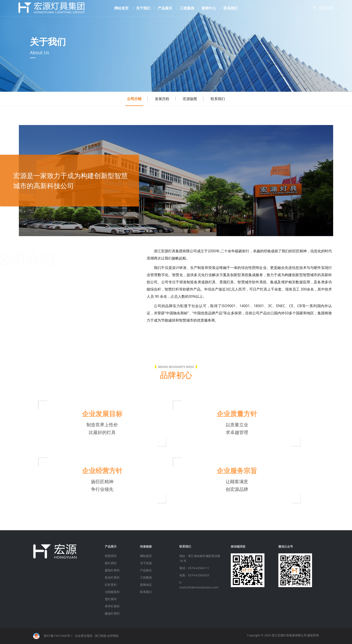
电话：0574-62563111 (194, 568)
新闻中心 (210, 8)
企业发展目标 (92, 414)
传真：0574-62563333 (194, 575)
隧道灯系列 (112, 613)
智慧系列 (111, 556)
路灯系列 (111, 563)
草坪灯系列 (112, 606)
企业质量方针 (227, 414)
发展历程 (162, 99)
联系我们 (231, 8)
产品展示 (167, 8)
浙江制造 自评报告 (107, 636)
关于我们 (145, 8)
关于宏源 (146, 563)
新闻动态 (146, 585)
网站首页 (123, 8)
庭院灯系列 (112, 570)
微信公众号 (286, 546)
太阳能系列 (112, 592)
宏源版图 (190, 99)
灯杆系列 (111, 585)
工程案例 (189, 8)
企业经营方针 (92, 471)
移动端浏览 (238, 546)
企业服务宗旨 (227, 471)
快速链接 (146, 546)
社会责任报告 (84, 636)
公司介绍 (134, 99)
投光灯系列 (112, 577)
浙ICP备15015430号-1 (58, 636)
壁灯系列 (111, 599)
